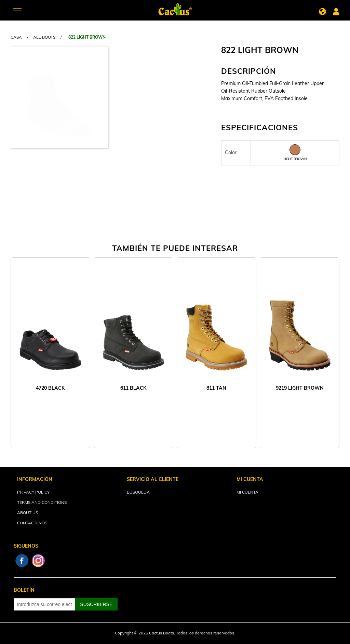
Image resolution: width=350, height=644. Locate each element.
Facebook (22, 561)
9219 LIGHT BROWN (300, 388)
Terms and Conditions (42, 503)
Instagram (38, 561)
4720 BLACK (50, 388)
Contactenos (32, 523)
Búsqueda (138, 493)
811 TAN (216, 388)
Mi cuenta (247, 493)
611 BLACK (133, 388)
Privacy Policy (33, 493)
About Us (28, 513)
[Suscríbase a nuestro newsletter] (44, 604)
